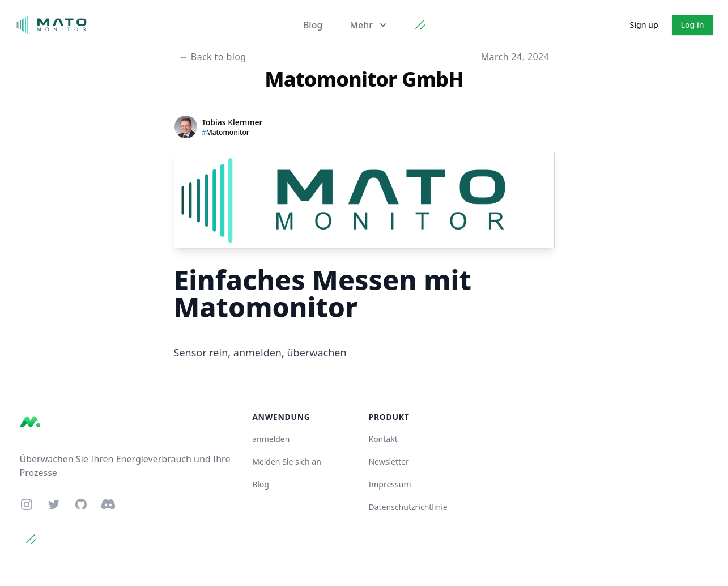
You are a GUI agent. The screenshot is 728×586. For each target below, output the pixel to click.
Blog (313, 25)
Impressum (389, 484)
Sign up (644, 25)
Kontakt (383, 439)
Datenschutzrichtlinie (408, 507)
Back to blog (213, 57)
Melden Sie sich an (287, 462)
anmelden (271, 439)
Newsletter (388, 462)
